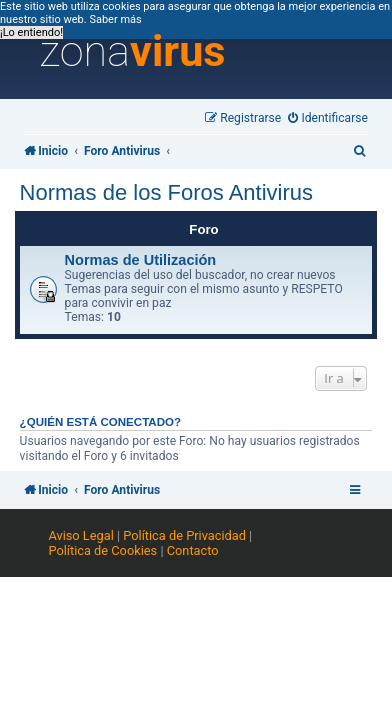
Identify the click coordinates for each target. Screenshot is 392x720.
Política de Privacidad (184, 535)
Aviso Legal (80, 535)
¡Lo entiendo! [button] (31, 32)
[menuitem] (328, 118)
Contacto (193, 550)
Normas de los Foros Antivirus (166, 192)
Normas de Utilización (141, 260)
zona (133, 52)
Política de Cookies (102, 550)
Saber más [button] (115, 19)
